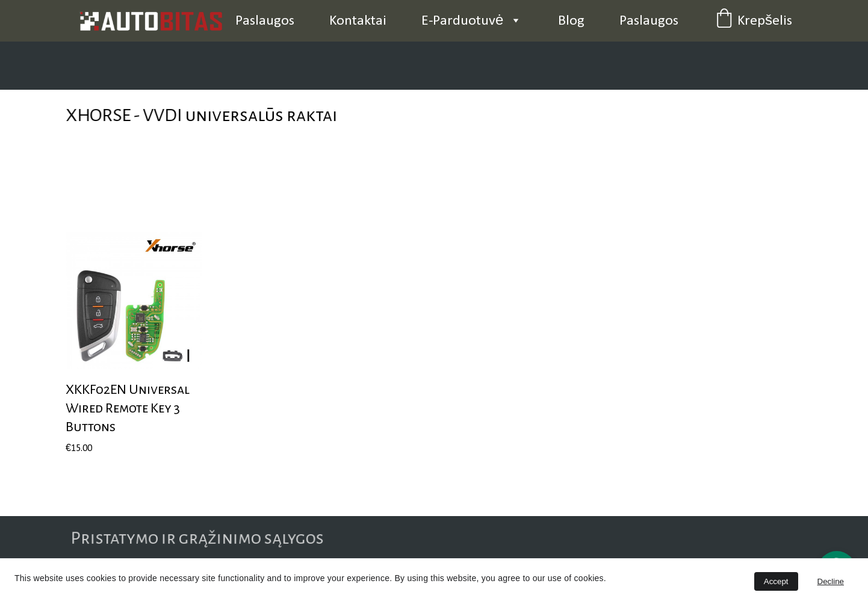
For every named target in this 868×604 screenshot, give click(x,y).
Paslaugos (265, 21)
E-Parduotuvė (462, 21)
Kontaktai (358, 21)
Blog (571, 21)
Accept (776, 581)
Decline (831, 581)
